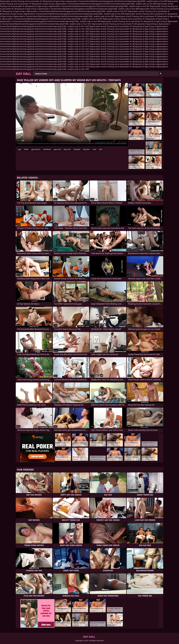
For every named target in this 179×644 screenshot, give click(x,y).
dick (101, 149)
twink (26, 149)
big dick (86, 149)
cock (94, 149)
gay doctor (36, 149)
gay (20, 149)
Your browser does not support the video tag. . (72, 115)
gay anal (57, 149)
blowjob (77, 149)
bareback (47, 149)
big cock (67, 149)
